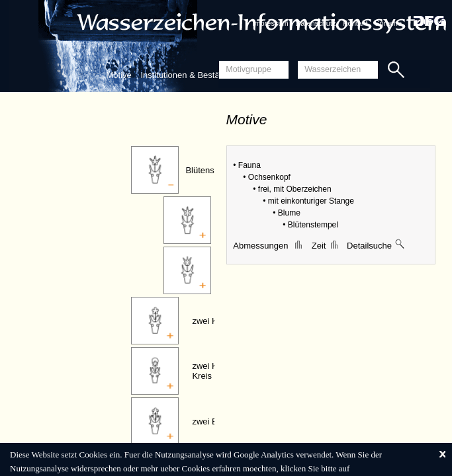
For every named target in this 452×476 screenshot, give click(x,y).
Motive (119, 75)
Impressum (270, 23)
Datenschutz (315, 23)
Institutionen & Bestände (187, 75)
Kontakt (355, 23)
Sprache (388, 23)
